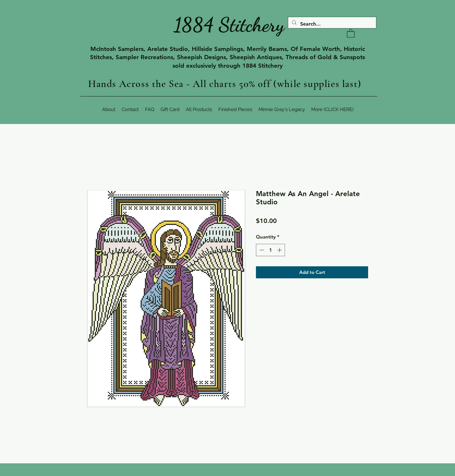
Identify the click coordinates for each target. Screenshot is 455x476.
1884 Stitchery (229, 25)
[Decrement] (261, 250)
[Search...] (331, 24)
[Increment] (280, 250)
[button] (351, 33)
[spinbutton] (271, 250)
